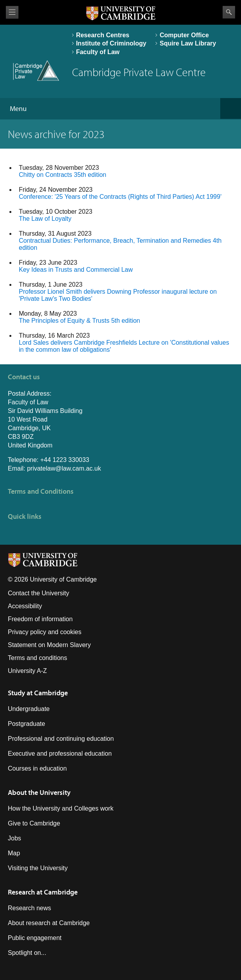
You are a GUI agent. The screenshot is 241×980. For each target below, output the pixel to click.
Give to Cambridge (34, 823)
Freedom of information (40, 619)
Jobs (14, 838)
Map (14, 853)
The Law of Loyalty (45, 219)
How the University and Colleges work (61, 808)
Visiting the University (38, 868)
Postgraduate (26, 724)
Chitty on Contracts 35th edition (63, 175)
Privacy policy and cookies (45, 632)
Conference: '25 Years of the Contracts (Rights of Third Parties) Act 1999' (120, 197)
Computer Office (184, 35)
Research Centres (103, 35)
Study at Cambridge (38, 693)
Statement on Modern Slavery (49, 645)
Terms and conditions (37, 658)
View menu (12, 12)
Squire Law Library (188, 43)
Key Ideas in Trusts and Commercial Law (76, 270)
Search (229, 12)
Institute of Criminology (111, 43)
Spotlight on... (27, 953)
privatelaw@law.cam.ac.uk (64, 468)
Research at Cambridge (43, 892)
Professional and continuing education (61, 739)
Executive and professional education (60, 754)
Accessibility (25, 606)
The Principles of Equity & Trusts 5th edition (79, 321)
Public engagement (35, 938)
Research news (29, 908)
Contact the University (39, 593)
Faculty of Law (98, 52)
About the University (39, 792)
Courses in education (37, 768)
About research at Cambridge (49, 923)
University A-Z (27, 671)
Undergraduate (29, 709)
